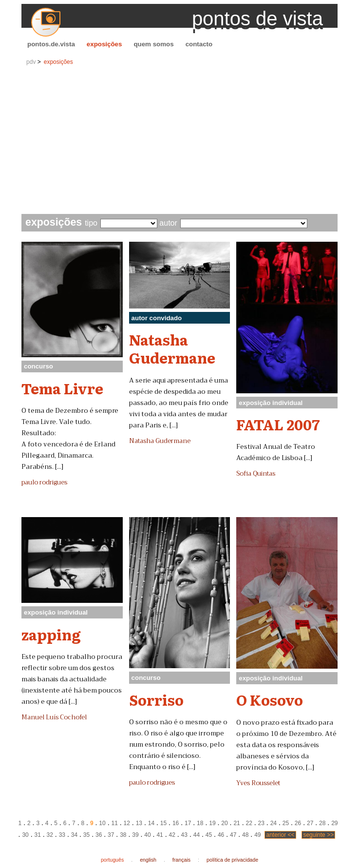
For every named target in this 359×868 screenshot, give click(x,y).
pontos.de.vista (51, 44)
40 (147, 835)
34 (74, 835)
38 (123, 835)
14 (151, 823)
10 (102, 823)
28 (322, 823)
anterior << (280, 835)
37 (111, 835)
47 (233, 835)
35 (86, 835)
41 (160, 835)
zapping (51, 634)
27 (310, 823)
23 (261, 823)
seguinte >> (318, 835)
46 (221, 835)
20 (224, 823)
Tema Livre (62, 388)
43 (184, 835)
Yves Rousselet (258, 783)
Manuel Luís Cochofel (54, 717)
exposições (104, 44)
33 (62, 835)
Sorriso (156, 699)
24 (274, 823)
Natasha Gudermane (172, 348)
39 (135, 835)
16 (176, 823)
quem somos (153, 44)
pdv (31, 62)
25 (286, 823)
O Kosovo (270, 699)
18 (200, 823)
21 (236, 823)
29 (334, 823)
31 (37, 835)
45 (209, 835)
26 (298, 823)
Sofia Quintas (256, 474)
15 (163, 823)
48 (245, 835)
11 (114, 823)
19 (212, 823)
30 (25, 835)
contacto (199, 44)
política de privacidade (232, 860)
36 (99, 835)
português (112, 860)
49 (257, 835)
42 (172, 835)
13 (139, 823)
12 (127, 823)
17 (188, 823)
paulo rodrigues (44, 482)
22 (249, 823)
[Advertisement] (179, 141)
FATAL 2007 (278, 424)
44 (197, 835)
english (148, 860)
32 (50, 835)
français (181, 860)
